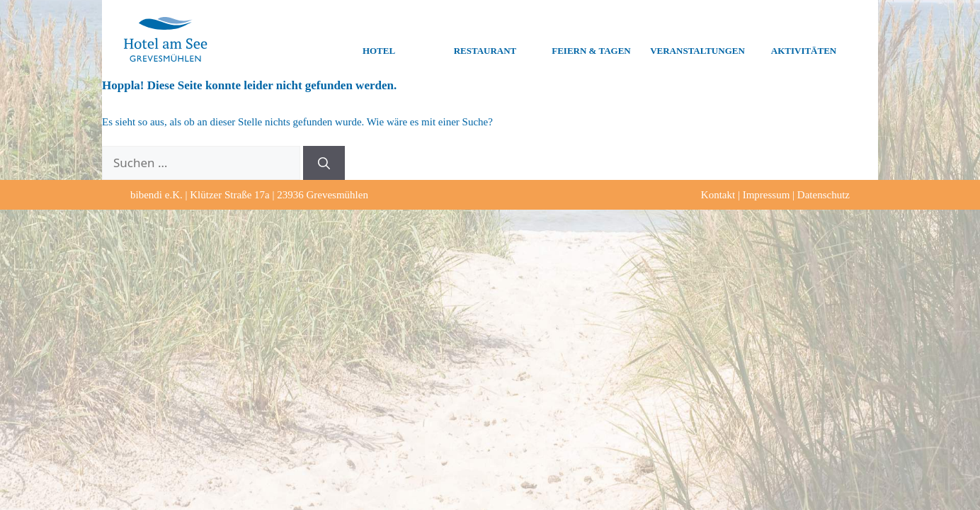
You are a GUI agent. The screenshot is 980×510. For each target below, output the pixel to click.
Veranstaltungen (697, 40)
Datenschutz (824, 195)
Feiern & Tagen (591, 40)
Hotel (379, 40)
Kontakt (718, 195)
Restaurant (485, 40)
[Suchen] (324, 163)
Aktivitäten (804, 40)
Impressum (767, 195)
